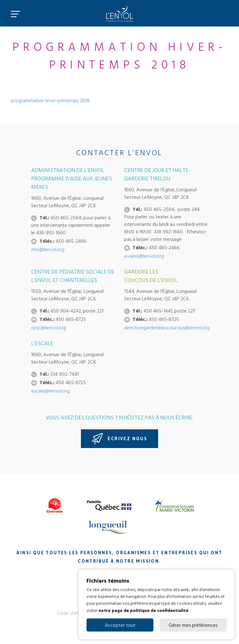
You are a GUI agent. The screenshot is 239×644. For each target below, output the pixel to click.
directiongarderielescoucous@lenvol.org (167, 327)
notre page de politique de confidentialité (143, 610)
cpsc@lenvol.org (49, 327)
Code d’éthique (73, 613)
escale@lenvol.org (50, 391)
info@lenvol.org (48, 249)
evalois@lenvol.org (144, 256)
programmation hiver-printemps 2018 (50, 100)
